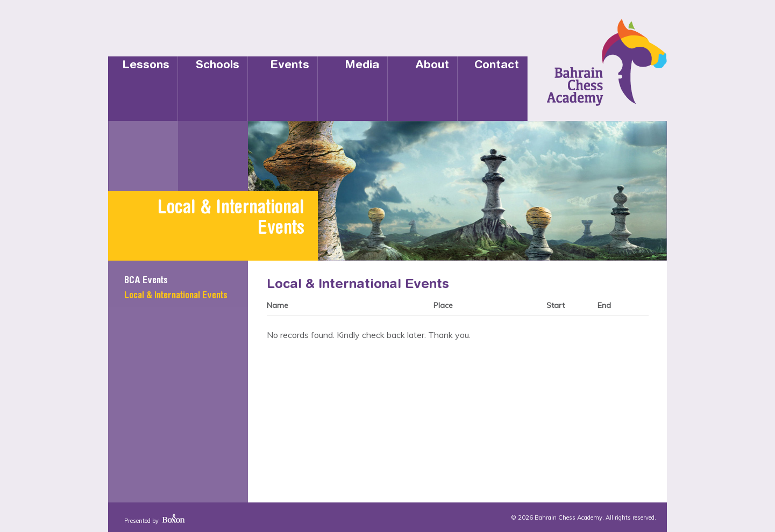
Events (290, 66)
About (432, 66)
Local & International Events (176, 296)
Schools (218, 66)
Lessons (146, 66)
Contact (497, 66)
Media (362, 66)
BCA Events (146, 281)
